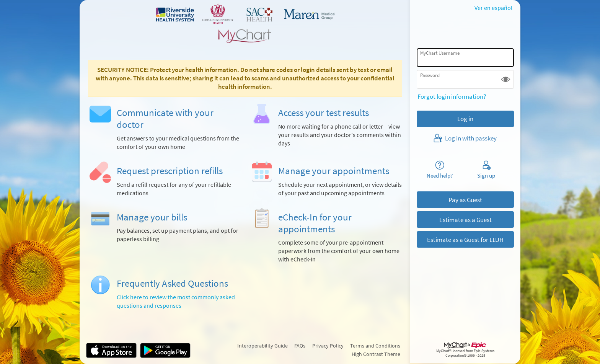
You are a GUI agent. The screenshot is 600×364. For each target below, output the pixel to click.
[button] (506, 79)
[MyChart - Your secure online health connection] (245, 23)
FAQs (300, 346)
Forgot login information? (452, 96)
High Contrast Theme (376, 354)
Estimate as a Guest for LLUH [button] (465, 240)
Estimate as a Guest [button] (465, 220)
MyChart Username (440, 53)
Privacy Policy (328, 346)
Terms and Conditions (375, 346)
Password (430, 75)
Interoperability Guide (262, 346)
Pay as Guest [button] (465, 200)
